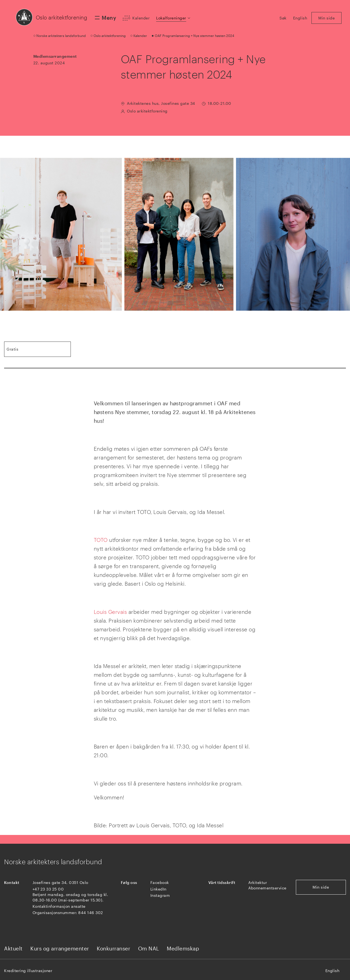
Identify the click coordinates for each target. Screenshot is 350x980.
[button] (173, 18)
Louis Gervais (110, 612)
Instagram (160, 895)
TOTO (101, 540)
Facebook (160, 882)
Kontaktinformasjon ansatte (59, 906)
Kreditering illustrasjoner (28, 971)
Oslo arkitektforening (62, 17)
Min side (321, 887)
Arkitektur (258, 882)
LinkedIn (158, 889)
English (332, 971)
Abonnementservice (267, 888)
